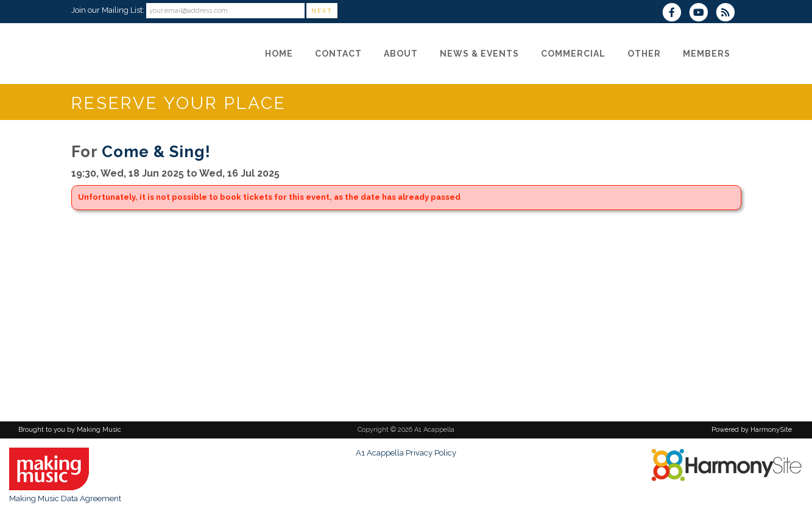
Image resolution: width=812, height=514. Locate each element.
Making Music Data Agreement (65, 498)
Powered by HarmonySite (752, 430)
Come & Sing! (156, 152)
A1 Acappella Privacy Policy (406, 453)
